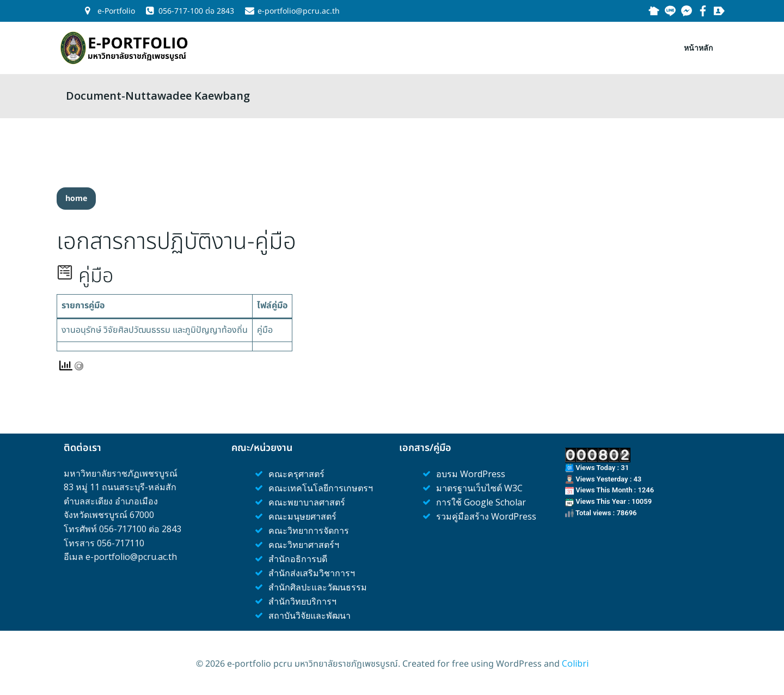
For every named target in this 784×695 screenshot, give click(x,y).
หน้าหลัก (702, 44)
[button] (76, 196)
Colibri (575, 662)
